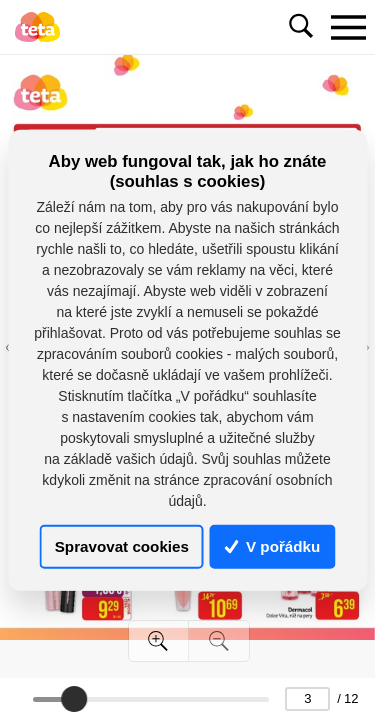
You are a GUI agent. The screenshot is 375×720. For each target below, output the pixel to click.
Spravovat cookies (122, 546)
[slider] (74, 699)
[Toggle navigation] (348, 27)
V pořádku (273, 546)
